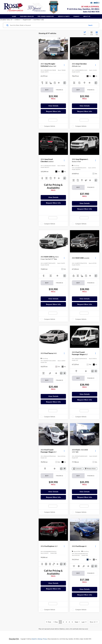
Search (90, 25)
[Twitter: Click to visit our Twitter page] (93, 3)
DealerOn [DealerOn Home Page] (34, 639)
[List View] (97, 33)
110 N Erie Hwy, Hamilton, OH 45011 (83, 9)
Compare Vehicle (50, 126)
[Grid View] (91, 33)
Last (84, 622)
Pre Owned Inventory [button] (46, 16)
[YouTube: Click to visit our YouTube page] (95, 3)
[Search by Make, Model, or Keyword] (48, 25)
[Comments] (65, 83)
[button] (66, 48)
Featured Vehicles (27, 16)
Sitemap (40, 639)
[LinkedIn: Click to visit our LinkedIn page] (97, 3)
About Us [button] (87, 16)
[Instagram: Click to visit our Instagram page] (99, 3)
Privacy (45, 639)
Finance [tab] (60, 90)
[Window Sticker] (65, 373)
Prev (55, 622)
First (49, 622)
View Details (53, 106)
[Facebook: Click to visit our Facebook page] (91, 3)
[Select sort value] (85, 33)
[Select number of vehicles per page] (94, 622)
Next (77, 622)
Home (14, 16)
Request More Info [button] (53, 111)
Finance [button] (76, 16)
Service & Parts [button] (64, 16)
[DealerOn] (14, 639)
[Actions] (64, 65)
